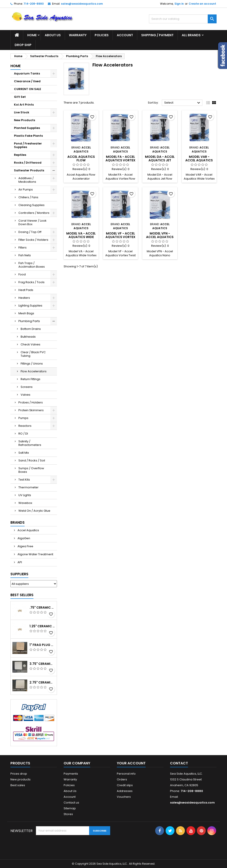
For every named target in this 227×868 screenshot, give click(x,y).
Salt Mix (24, 453)
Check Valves (30, 344)
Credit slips (125, 785)
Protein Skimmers (31, 410)
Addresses (125, 791)
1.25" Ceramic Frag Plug (42, 626)
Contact (179, 763)
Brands (18, 522)
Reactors (25, 426)
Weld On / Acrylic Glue (34, 511)
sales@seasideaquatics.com (82, 4)
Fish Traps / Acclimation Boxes (32, 265)
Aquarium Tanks (27, 73)
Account (125, 35)
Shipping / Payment (157, 35)
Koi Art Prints (24, 105)
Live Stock (22, 112)
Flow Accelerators (34, 371)
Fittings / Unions (32, 364)
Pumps (23, 418)
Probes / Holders (31, 402)
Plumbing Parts (29, 321)
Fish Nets (25, 255)
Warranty (78, 35)
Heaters (24, 298)
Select (183, 103)
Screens (27, 387)
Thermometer (28, 487)
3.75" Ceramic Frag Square (42, 664)
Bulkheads (28, 337)
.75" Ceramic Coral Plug (42, 607)
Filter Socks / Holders (33, 240)
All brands (191, 35)
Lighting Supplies (30, 306)
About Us (53, 35)
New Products (24, 120)
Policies (102, 35)
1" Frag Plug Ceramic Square (42, 645)
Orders (122, 779)
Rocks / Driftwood (28, 163)
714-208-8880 (34, 4)
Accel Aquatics (28, 530)
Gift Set (20, 97)
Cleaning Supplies (31, 205)
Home (32, 35)
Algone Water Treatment (35, 554)
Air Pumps (26, 189)
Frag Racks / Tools (31, 282)
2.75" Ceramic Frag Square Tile (42, 682)
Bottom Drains (31, 329)
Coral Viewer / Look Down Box (32, 222)
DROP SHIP (23, 45)
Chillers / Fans (28, 197)
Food (22, 274)
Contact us (71, 803)
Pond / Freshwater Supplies (28, 145)
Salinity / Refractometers (30, 443)
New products (21, 779)
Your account (131, 763)
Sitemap (70, 808)
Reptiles (20, 155)
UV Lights (25, 495)
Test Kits (24, 480)
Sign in (179, 4)
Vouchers (124, 797)
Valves (25, 395)
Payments (71, 774)
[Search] (183, 19)
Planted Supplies (27, 128)
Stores (68, 814)
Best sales (18, 785)
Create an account (202, 4)
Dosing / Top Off (30, 232)
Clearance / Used (27, 81)
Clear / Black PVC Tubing (33, 354)
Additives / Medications (27, 180)
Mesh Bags (26, 313)
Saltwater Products (29, 170)
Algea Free (25, 546)
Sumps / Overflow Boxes (31, 470)
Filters (23, 248)
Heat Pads (26, 290)
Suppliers (19, 574)
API (19, 562)
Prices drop (19, 774)
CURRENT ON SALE (27, 89)
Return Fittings (30, 379)
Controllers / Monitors (34, 213)
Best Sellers (22, 595)
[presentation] (70, 846)
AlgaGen (23, 538)
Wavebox (25, 503)
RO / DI (23, 434)
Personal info (126, 774)
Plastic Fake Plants (28, 136)
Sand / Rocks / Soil (32, 460)
